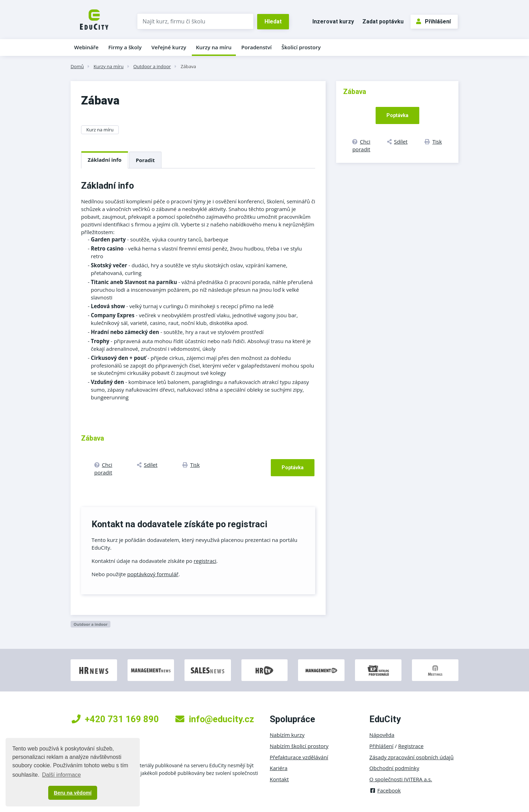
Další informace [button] (61, 775)
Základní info (105, 160)
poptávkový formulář (153, 574)
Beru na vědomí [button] (73, 793)
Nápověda (382, 735)
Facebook (385, 790)
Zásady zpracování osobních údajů (411, 757)
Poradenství (257, 47)
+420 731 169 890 (115, 719)
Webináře (86, 47)
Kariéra (279, 768)
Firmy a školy (125, 47)
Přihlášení (433, 21)
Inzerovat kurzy (333, 21)
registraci (205, 561)
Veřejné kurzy (169, 47)
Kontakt (279, 779)
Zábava (188, 66)
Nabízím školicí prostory (299, 746)
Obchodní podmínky (394, 768)
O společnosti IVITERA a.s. (401, 779)
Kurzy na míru (214, 47)
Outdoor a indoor (152, 66)
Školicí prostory (301, 47)
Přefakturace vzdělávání (299, 757)
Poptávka (293, 467)
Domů (77, 66)
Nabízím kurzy (287, 735)
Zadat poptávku (383, 21)
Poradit (145, 160)
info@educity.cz (215, 719)
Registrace (411, 746)
